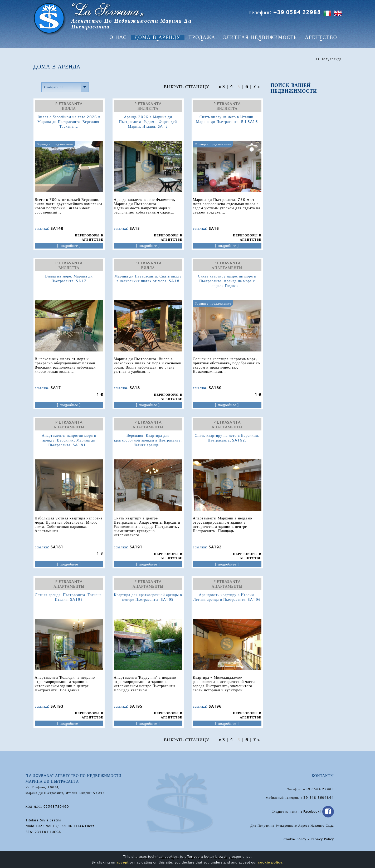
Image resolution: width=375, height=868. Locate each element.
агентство (321, 37)
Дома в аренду (158, 37)
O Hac (118, 37)
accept (123, 863)
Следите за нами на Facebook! (303, 812)
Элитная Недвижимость (260, 37)
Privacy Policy (322, 839)
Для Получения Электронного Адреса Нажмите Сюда (292, 826)
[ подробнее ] (69, 246)
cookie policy (270, 863)
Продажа (202, 37)
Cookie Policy (295, 839)
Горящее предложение (55, 144)
